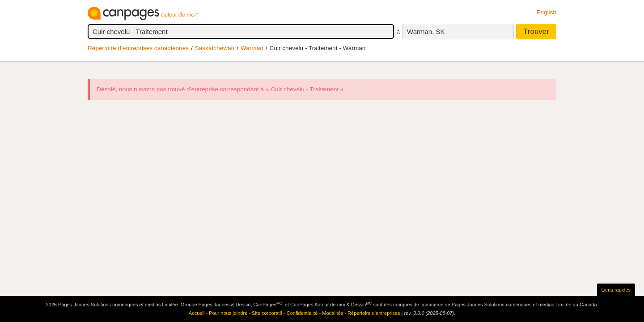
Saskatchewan (215, 48)
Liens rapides (616, 290)
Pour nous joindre (228, 313)
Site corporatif (267, 313)
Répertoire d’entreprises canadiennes (138, 48)
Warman (252, 48)
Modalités (333, 313)
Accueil (197, 313)
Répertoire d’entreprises (374, 313)
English (546, 12)
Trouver (536, 32)
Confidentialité (302, 313)
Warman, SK (426, 32)
